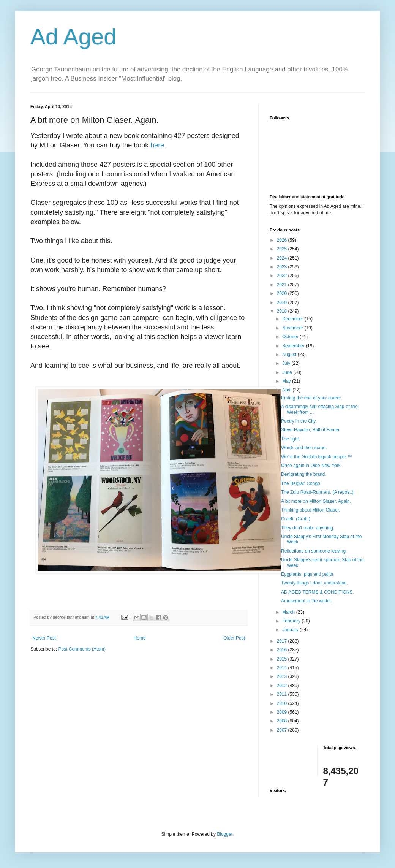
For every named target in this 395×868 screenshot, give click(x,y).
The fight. (291, 439)
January (291, 630)
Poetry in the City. (299, 421)
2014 (283, 668)
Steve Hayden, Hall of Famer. (311, 430)
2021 (283, 285)
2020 (283, 293)
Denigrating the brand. (304, 474)
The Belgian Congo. (301, 483)
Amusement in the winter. (307, 601)
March (289, 612)
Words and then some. (304, 448)
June (288, 372)
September (294, 346)
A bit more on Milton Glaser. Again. (316, 501)
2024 (283, 258)
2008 (283, 721)
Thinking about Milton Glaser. (310, 510)
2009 (283, 712)
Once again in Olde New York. (311, 466)
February (292, 621)
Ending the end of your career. (312, 398)
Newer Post (44, 638)
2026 (283, 240)
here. (158, 145)
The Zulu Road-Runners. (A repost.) (317, 492)
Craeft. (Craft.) (296, 519)
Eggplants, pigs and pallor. (308, 574)
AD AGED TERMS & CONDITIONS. (318, 592)
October (291, 337)
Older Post (234, 638)
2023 (283, 267)
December (293, 319)
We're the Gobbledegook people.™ (317, 457)
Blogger (225, 834)
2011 (283, 694)
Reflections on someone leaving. (314, 551)
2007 (283, 730)
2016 (283, 650)
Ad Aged (73, 37)
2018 (283, 311)
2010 (283, 703)
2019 (283, 303)
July (287, 363)
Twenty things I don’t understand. (314, 583)
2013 (283, 676)
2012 (283, 686)
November (293, 328)
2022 (283, 276)
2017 (283, 641)
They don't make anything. (308, 528)
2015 (283, 659)
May (287, 381)
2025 (283, 249)
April (287, 390)
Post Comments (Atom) (82, 649)
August (290, 355)
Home (140, 638)
